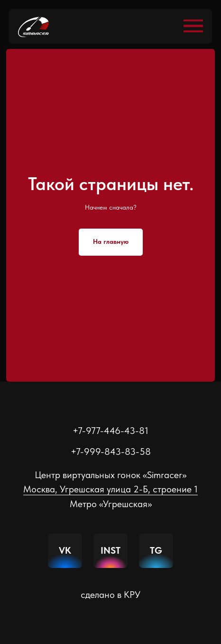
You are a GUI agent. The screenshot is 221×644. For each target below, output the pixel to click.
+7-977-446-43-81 (110, 431)
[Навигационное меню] (193, 26)
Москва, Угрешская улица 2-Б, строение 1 (110, 489)
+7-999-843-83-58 (111, 452)
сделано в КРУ (110, 595)
